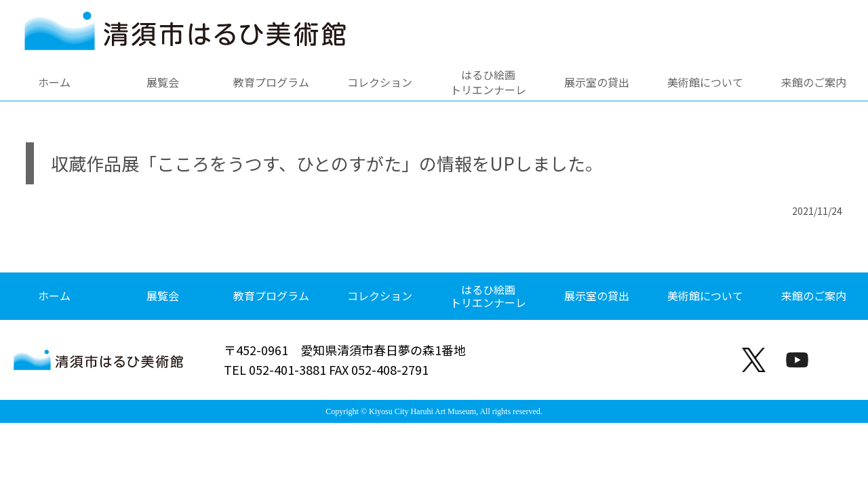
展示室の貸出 (597, 82)
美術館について (705, 82)
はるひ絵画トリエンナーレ (488, 82)
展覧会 (163, 82)
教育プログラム (271, 82)
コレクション (380, 82)
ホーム (54, 82)
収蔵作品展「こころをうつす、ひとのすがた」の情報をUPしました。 (327, 163)
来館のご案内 (814, 82)
